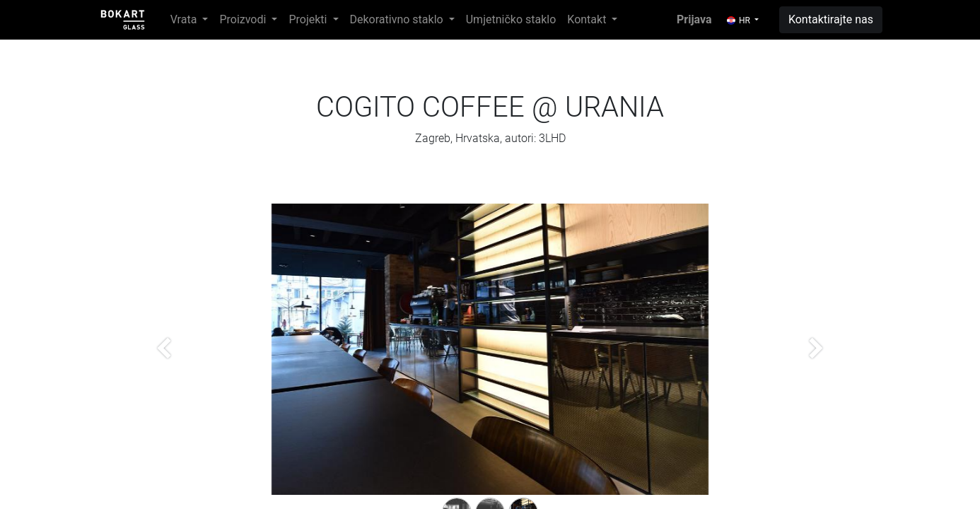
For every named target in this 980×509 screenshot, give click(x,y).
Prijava (694, 19)
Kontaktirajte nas (831, 19)
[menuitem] (511, 20)
